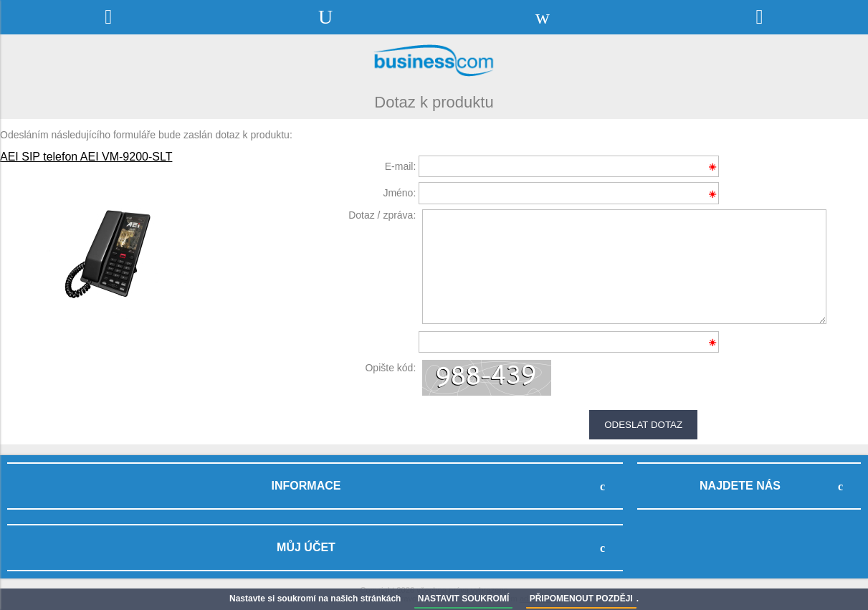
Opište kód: (390, 368)
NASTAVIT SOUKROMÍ (464, 599)
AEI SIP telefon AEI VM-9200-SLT (86, 157)
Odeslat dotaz (643, 425)
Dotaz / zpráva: (382, 215)
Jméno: (399, 193)
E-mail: (401, 166)
